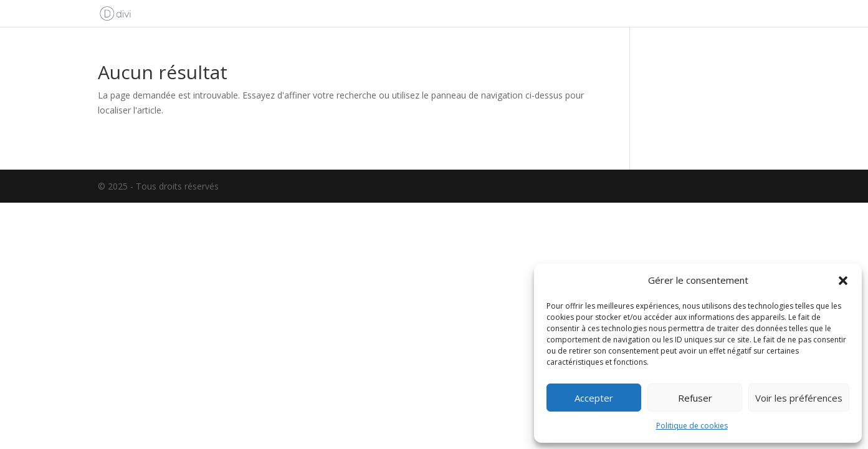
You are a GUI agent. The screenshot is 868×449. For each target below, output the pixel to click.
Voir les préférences (799, 398)
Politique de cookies (692, 426)
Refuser (695, 398)
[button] (843, 281)
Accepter (594, 398)
